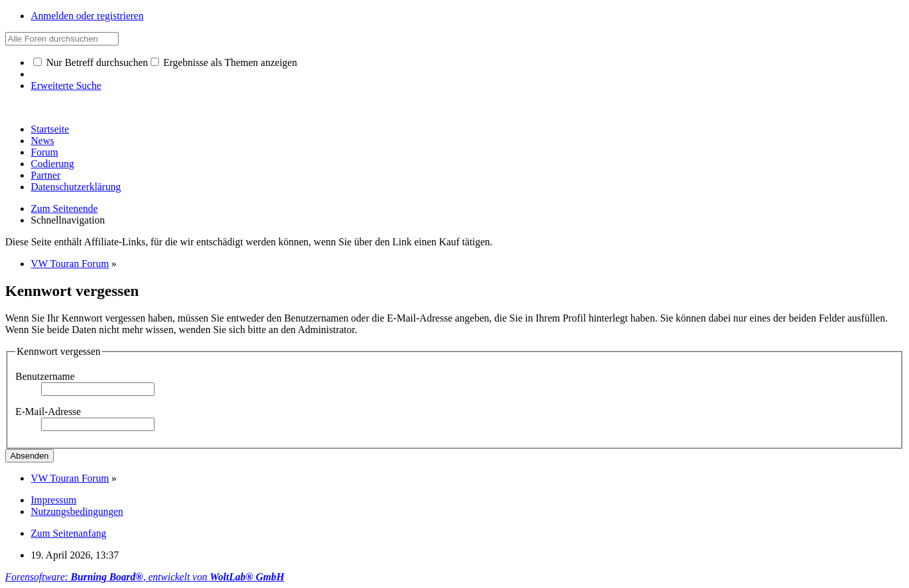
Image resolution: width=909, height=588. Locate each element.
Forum (45, 152)
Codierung (53, 164)
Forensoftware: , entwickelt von (145, 577)
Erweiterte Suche (66, 86)
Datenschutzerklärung (76, 187)
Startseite (50, 129)
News (42, 141)
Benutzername (45, 376)
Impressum (54, 500)
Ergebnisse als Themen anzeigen (224, 62)
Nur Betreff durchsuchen (91, 62)
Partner (46, 175)
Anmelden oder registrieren (87, 16)
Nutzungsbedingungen (77, 511)
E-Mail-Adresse (48, 412)
